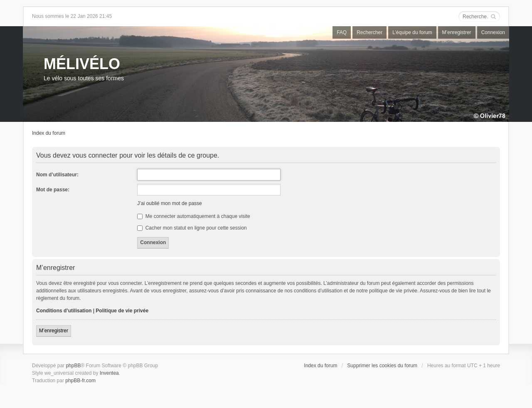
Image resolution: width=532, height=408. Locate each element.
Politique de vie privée (122, 311)
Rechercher (369, 32)
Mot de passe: (53, 190)
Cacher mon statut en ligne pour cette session (192, 228)
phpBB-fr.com (80, 381)
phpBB (73, 366)
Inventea (109, 373)
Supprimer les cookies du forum (382, 366)
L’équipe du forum (412, 32)
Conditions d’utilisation (64, 311)
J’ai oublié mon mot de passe (169, 203)
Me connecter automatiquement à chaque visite (193, 216)
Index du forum (49, 133)
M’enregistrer (457, 32)
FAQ (342, 32)
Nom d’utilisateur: (57, 175)
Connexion (493, 32)
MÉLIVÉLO (82, 64)
